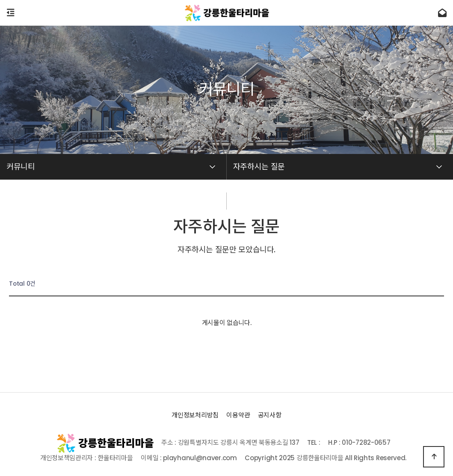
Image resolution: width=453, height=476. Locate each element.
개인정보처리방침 (195, 415)
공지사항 (270, 415)
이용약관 (238, 415)
